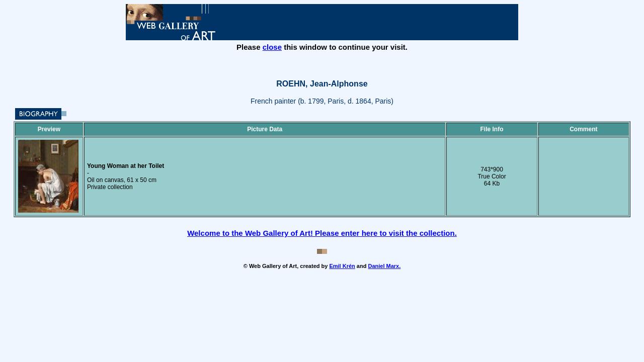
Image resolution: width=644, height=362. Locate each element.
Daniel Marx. (384, 266)
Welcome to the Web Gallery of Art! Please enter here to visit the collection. (322, 233)
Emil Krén (342, 266)
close (272, 47)
